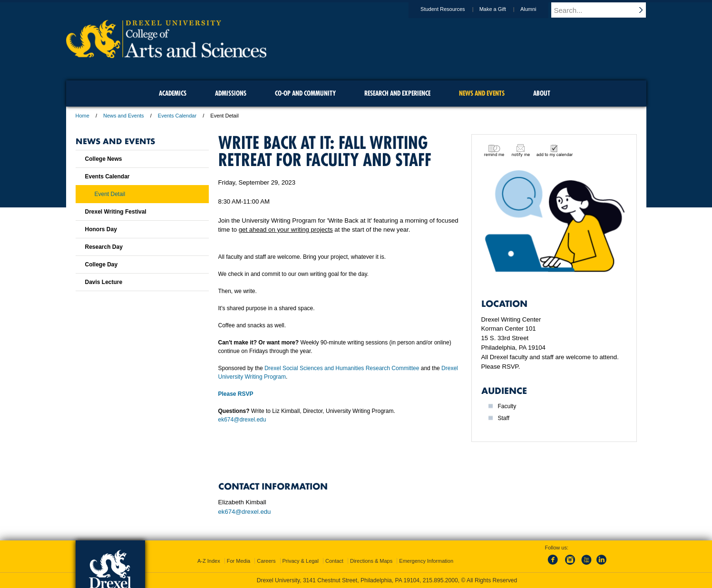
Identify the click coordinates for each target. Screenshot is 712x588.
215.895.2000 (440, 580)
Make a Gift (502, 9)
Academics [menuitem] (173, 93)
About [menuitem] (542, 93)
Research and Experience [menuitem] (397, 93)
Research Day (104, 247)
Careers (266, 561)
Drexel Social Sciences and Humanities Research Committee (342, 368)
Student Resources (452, 9)
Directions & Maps (371, 561)
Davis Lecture (104, 282)
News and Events (124, 116)
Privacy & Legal (301, 561)
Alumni (537, 9)
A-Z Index (209, 561)
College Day (102, 265)
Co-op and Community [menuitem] (305, 93)
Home (83, 116)
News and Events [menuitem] (482, 93)
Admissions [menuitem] (231, 93)
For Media (239, 561)
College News (104, 159)
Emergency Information (426, 561)
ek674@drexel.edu (242, 420)
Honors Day (101, 229)
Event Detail (110, 194)
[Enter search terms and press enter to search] (603, 10)
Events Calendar (177, 116)
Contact (334, 561)
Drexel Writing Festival (116, 212)
